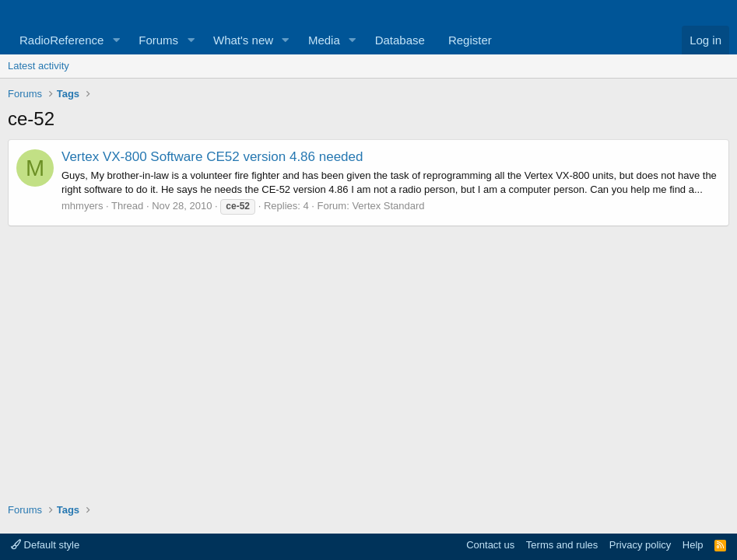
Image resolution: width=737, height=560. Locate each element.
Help (693, 545)
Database (400, 40)
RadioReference (61, 40)
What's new (243, 40)
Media (324, 40)
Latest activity (39, 66)
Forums (158, 40)
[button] (116, 40)
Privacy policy (640, 545)
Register (470, 40)
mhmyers (82, 206)
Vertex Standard (388, 206)
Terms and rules (562, 545)
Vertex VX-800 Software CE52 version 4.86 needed (212, 157)
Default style (45, 545)
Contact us (490, 545)
